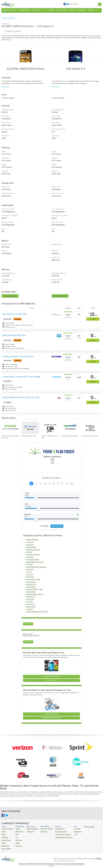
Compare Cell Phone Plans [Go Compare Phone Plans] (52, 676)
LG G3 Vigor (30, 599)
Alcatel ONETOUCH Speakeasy (36, 567)
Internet (51, 10)
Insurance (72, 10)
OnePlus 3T (30, 569)
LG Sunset (30, 564)
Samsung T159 (31, 584)
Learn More (28, 624)
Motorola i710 (31, 597)
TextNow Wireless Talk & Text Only (18, 357)
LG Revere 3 (30, 542)
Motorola (16, 838)
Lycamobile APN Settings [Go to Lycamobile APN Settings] (69, 436)
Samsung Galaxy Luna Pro (35, 594)
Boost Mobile (5, 846)
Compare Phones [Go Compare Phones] (52, 680)
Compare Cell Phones (8, 18)
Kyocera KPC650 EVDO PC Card (37, 612)
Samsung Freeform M (33, 555)
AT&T (3, 831)
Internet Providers (41, 829)
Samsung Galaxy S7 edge (35, 589)
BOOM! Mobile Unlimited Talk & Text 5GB (21, 397)
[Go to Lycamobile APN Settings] (70, 428)
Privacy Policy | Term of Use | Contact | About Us (74, 855)
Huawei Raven (31, 582)
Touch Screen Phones (55, 834)
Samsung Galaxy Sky (33, 550)
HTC (15, 834)
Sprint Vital (30, 545)
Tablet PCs (28, 831)
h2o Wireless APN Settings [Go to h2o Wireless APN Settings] (90, 436)
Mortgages (82, 10)
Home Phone (37, 10)
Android (67, 829)
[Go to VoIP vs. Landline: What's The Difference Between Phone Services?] (50, 428)
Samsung (16, 843)
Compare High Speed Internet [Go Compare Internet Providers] (51, 718)
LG (14, 836)
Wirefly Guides (77, 827)
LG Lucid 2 (30, 574)
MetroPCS (5, 843)
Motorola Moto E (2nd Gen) (35, 562)
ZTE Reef (29, 552)
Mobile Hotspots (29, 829)
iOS (65, 834)
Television (39, 831)
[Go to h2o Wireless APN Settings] (90, 428)
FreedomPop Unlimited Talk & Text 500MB (21, 377)
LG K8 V (29, 572)
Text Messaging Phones (55, 836)
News (71, 4)
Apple (15, 829)
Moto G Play (30, 557)
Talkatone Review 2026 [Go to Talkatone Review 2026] (29, 436)
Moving (91, 10)
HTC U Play (30, 577)
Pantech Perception (32, 540)
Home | (56, 855)
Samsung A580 (31, 547)
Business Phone (24, 10)
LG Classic (30, 609)
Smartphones (52, 829)
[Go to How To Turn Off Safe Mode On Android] (10, 428)
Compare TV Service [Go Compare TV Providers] (51, 714)
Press (76, 4)
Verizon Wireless (6, 829)
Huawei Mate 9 (31, 592)
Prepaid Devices (53, 831)
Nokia (15, 841)
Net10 (3, 841)
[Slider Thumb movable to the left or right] (36, 499)
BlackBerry (17, 831)
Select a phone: (52, 457)
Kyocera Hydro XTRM (33, 579)
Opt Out (99, 855)
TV (45, 10)
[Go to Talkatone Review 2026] (30, 428)
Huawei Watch (31, 587)
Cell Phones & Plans (9, 10)
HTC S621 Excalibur (33, 560)
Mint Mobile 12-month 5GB (14, 314)
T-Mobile (4, 836)
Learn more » (6, 87)
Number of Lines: (52, 478)
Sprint (3, 834)
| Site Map (93, 855)
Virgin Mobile (5, 838)
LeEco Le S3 (30, 604)
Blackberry (67, 831)
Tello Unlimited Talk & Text (14, 335)
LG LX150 (30, 602)
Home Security (61, 10)
